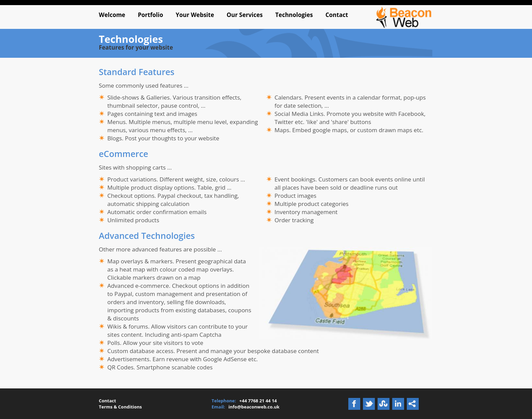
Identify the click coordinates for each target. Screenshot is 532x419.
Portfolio (150, 15)
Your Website (195, 15)
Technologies (294, 15)
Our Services (245, 15)
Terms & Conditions (120, 407)
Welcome (112, 15)
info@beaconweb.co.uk (254, 407)
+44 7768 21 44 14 (258, 401)
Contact (337, 15)
